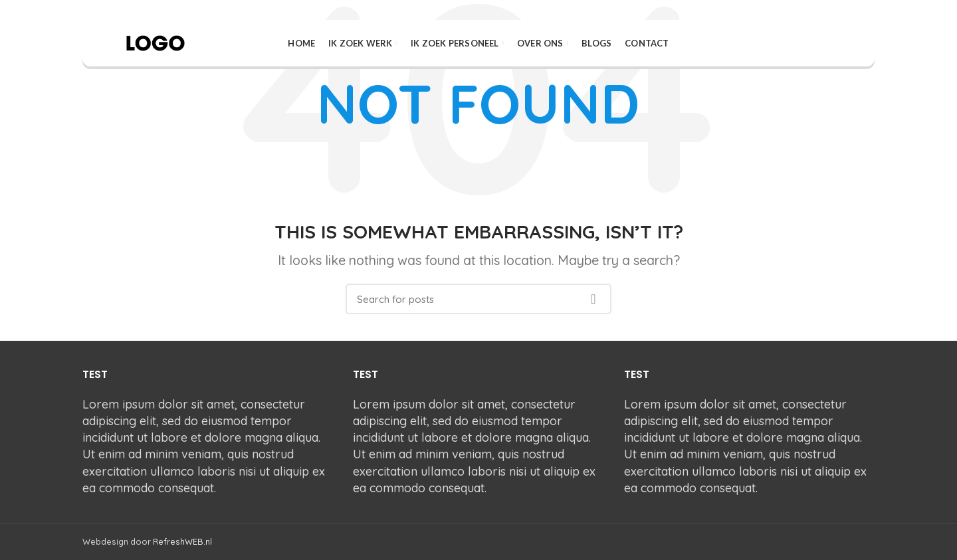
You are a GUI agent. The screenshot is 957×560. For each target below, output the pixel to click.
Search (593, 299)
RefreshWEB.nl (182, 541)
